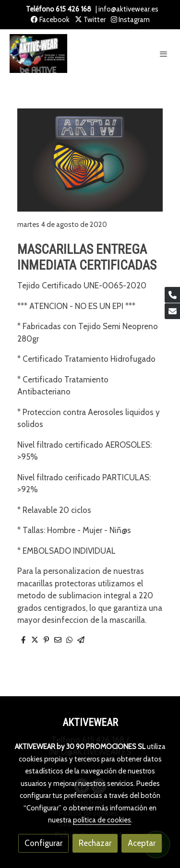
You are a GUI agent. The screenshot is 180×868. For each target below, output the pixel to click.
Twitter (90, 20)
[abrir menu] (164, 54)
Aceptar (142, 843)
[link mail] (172, 311)
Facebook (50, 20)
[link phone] (172, 295)
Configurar (43, 843)
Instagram (130, 20)
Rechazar (95, 843)
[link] (38, 54)
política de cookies (102, 820)
